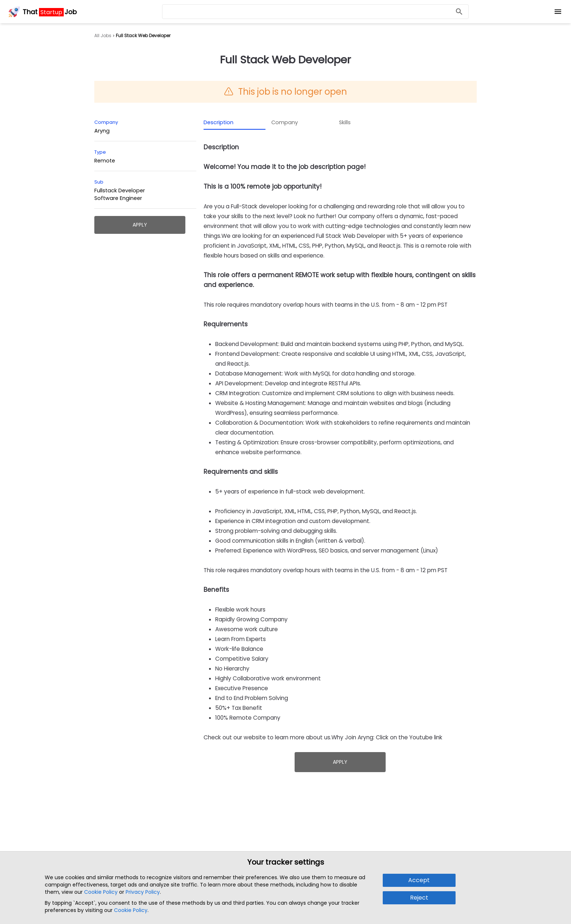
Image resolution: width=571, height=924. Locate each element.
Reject (419, 898)
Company (285, 122)
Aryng (102, 131)
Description (218, 122)
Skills (345, 122)
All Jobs (103, 36)
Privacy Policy (143, 892)
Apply (140, 225)
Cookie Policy (101, 892)
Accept (419, 880)
